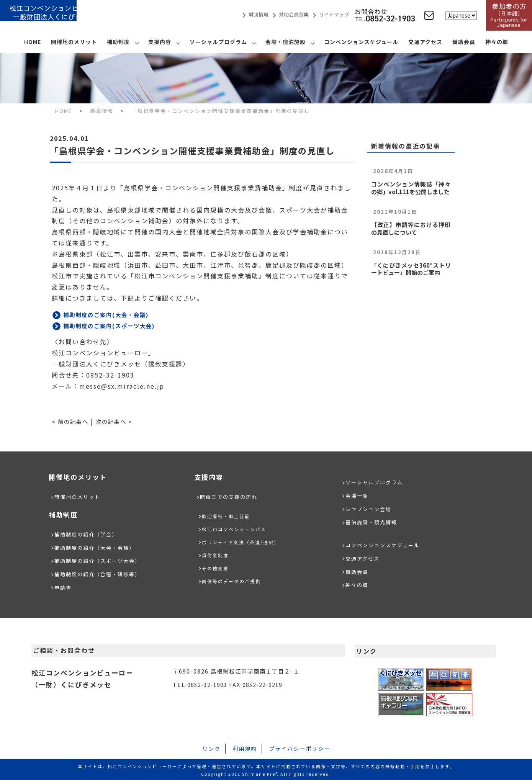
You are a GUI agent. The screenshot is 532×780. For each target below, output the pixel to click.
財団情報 (254, 14)
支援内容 (160, 42)
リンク (211, 747)
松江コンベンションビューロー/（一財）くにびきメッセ (57, 15)
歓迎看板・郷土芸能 (229, 515)
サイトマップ (329, 14)
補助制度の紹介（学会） (88, 534)
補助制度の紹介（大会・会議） (97, 547)
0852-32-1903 (210, 683)
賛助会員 (464, 42)
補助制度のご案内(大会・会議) (111, 314)
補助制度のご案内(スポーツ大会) (115, 325)
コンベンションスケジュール (361, 42)
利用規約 (245, 747)
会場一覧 (358, 495)
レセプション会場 (370, 508)
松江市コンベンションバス (239, 528)
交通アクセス (425, 42)
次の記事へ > (120, 421)
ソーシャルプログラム (218, 42)
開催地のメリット (74, 42)
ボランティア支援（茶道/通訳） (246, 541)
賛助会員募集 (289, 14)
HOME (33, 42)
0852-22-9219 (269, 683)
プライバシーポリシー (300, 747)
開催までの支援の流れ (231, 496)
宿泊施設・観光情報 (373, 521)
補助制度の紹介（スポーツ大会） (100, 560)
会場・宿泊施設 (286, 42)
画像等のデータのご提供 (236, 580)
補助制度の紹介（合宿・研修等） (100, 573)
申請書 (64, 586)
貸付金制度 (217, 554)
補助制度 (118, 42)
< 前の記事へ (72, 421)
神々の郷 (497, 42)
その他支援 (217, 567)
